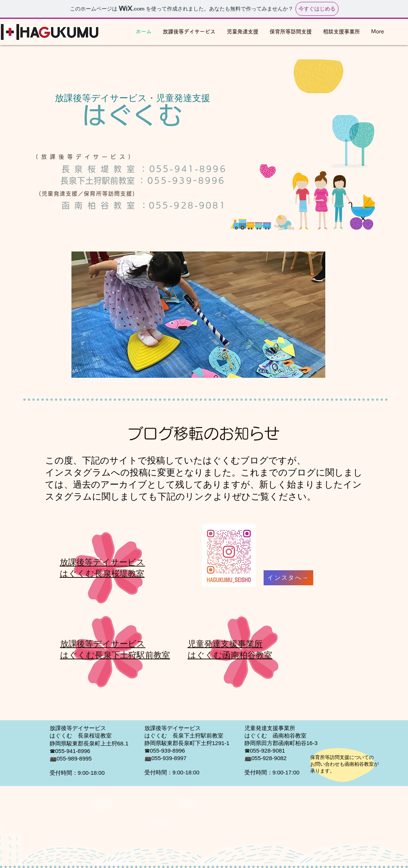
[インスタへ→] (288, 578)
